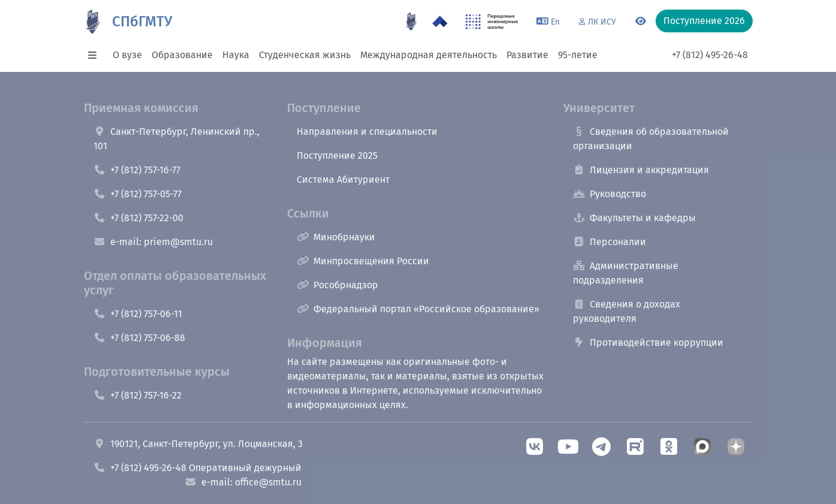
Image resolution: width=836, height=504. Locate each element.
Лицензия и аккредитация (641, 170)
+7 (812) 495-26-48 (710, 55)
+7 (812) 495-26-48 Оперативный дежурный (197, 468)
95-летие (578, 55)
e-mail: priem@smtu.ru (153, 242)
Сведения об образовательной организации (651, 139)
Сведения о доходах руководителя (627, 311)
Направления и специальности (367, 132)
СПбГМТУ (142, 22)
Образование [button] (182, 55)
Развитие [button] (527, 55)
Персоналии (609, 242)
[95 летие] (411, 22)
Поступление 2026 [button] (704, 21)
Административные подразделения (626, 273)
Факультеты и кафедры (634, 218)
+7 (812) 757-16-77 (137, 170)
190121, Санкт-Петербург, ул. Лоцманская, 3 (198, 444)
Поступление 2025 (337, 156)
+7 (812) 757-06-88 (139, 338)
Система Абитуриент (343, 179)
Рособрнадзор (337, 285)
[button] (96, 55)
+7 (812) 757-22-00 (138, 218)
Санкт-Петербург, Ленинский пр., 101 (176, 139)
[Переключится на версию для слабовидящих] (641, 22)
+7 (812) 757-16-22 (138, 395)
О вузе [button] (127, 55)
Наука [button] (236, 55)
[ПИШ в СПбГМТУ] (492, 22)
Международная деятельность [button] (428, 55)
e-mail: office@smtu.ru (243, 482)
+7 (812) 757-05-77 (138, 194)
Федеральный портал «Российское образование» (418, 309)
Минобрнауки (336, 237)
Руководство (609, 194)
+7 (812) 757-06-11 (138, 314)
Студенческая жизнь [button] (305, 55)
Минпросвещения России (363, 261)
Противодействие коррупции (648, 342)
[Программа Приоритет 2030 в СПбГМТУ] (440, 22)
